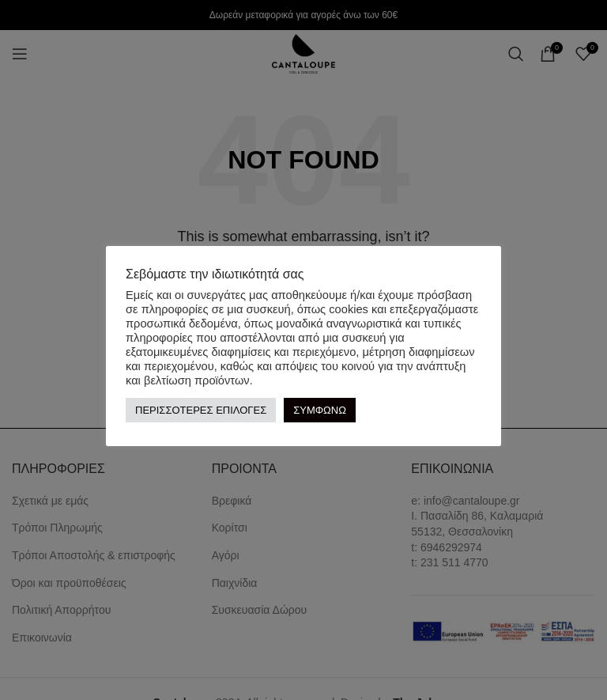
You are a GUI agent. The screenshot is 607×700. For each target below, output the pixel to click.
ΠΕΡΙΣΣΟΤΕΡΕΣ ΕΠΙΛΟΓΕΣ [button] (201, 410)
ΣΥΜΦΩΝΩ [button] (320, 410)
